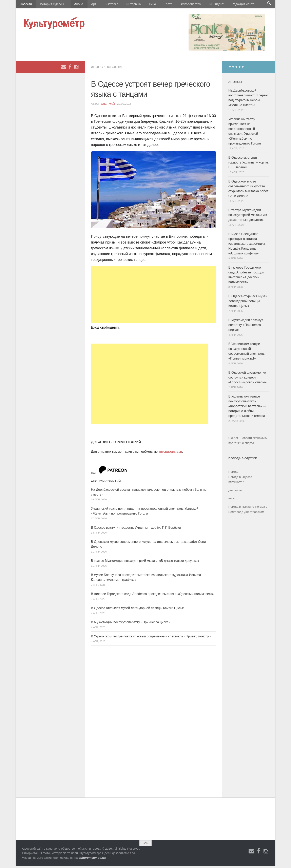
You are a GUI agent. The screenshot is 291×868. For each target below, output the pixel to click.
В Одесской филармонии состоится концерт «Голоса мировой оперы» (247, 379)
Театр (154, 5)
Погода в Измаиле (241, 509)
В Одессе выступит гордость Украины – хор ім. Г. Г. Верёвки (136, 530)
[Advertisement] (154, 297)
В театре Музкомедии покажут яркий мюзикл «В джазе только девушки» (145, 563)
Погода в (240, 479)
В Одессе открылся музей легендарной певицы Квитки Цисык (137, 610)
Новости (25, 5)
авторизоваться (170, 454)
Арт (88, 5)
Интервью (124, 5)
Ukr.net (233, 440)
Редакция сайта (224, 5)
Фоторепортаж (175, 5)
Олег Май (108, 106)
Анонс (75, 5)
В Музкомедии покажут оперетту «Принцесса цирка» (131, 624)
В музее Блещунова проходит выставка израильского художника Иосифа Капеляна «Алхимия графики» (247, 246)
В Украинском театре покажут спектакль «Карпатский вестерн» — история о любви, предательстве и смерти (247, 408)
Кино (141, 5)
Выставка (104, 5)
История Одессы (50, 5)
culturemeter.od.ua (92, 860)
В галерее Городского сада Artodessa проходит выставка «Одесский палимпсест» (152, 596)
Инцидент (199, 5)
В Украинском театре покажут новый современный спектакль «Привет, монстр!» (151, 638)
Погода (233, 474)
